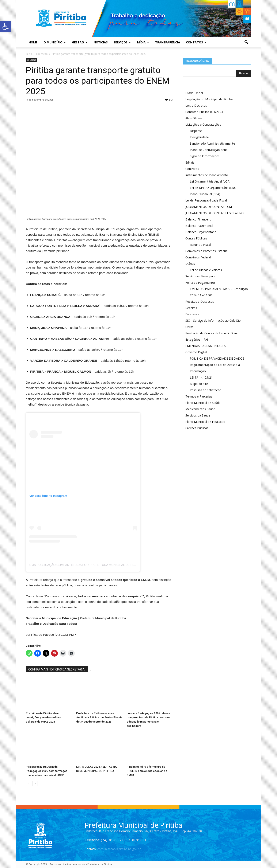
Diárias (190, 264)
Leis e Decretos (196, 105)
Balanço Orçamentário (201, 232)
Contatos (196, 42)
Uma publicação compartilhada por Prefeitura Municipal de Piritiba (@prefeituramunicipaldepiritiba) (114, 565)
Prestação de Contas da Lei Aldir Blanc (212, 333)
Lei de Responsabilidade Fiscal (206, 200)
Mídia (143, 42)
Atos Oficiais (194, 118)
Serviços (122, 42)
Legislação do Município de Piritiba (209, 99)
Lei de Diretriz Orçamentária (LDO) (214, 188)
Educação (31, 60)
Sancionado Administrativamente (212, 143)
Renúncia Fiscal (200, 245)
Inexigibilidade (199, 137)
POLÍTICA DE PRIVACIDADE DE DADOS (217, 358)
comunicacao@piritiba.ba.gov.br (119, 849)
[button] (246, 42)
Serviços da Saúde (198, 415)
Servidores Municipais (200, 276)
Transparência (168, 42)
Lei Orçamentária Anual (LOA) (210, 181)
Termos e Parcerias (199, 396)
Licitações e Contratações (203, 124)
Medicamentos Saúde (200, 409)
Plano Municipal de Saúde (203, 403)
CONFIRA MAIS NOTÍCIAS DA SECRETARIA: (57, 669)
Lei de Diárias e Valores (206, 270)
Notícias (101, 42)
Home (33, 42)
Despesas (192, 314)
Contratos (192, 169)
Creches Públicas (197, 428)
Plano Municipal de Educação (205, 422)
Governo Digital (196, 352)
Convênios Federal (198, 257)
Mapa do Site (199, 384)
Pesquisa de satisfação (206, 390)
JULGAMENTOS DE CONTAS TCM (209, 207)
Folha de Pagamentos (200, 283)
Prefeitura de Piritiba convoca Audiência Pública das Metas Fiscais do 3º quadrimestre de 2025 (99, 717)
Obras (189, 327)
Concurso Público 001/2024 (204, 112)
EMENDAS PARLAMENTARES (206, 346)
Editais (190, 162)
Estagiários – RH (197, 339)
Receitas (191, 308)
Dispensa (196, 131)
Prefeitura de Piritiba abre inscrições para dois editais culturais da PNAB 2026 (43, 717)
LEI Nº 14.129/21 (201, 377)
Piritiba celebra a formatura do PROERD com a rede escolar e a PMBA (147, 771)
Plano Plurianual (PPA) (205, 194)
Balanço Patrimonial (199, 226)
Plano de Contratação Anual (209, 150)
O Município (55, 42)
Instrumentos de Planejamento (207, 175)
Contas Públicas (196, 238)
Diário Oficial (194, 93)
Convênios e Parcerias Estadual (207, 251)
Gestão (80, 42)
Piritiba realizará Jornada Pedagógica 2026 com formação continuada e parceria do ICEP (47, 771)
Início (29, 54)
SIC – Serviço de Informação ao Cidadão (213, 320)
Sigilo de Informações (205, 156)
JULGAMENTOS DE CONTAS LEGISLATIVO (215, 213)
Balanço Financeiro (198, 219)
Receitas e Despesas (200, 302)
